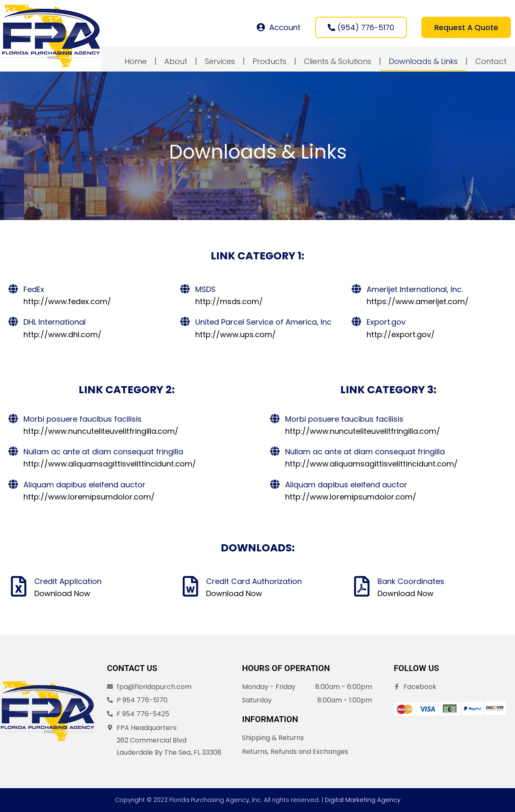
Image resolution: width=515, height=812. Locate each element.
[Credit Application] (19, 587)
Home (136, 62)
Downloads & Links (423, 62)
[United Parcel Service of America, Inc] (185, 322)
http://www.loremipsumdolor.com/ (89, 497)
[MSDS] (185, 289)
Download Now (62, 594)
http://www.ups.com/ (236, 335)
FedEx (34, 290)
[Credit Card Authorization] (190, 587)
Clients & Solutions (338, 62)
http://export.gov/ (401, 335)
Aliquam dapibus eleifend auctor (84, 485)
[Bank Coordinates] (362, 587)
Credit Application (68, 582)
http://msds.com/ (229, 302)
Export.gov (386, 323)
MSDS (205, 290)
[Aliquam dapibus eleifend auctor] (13, 485)
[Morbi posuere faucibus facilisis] (13, 419)
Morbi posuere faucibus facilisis (83, 419)
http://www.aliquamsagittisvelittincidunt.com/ (110, 464)
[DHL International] (13, 322)
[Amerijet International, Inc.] (356, 289)
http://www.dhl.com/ (62, 335)
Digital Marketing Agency (363, 800)
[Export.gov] (356, 322)
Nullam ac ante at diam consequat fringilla (103, 452)
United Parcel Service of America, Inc (263, 323)
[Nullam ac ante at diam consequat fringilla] (13, 452)
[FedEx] (13, 289)
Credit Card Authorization (254, 582)
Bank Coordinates (411, 582)
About (176, 62)
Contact (491, 62)
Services (220, 62)
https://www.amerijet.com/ (418, 302)
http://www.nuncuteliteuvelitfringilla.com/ (101, 432)
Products (269, 62)
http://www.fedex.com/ (67, 302)
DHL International (55, 323)
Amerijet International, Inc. (415, 290)
